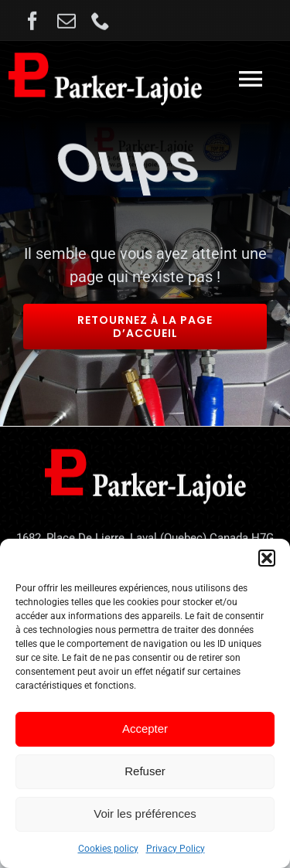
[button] (267, 558)
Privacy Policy (176, 849)
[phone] (101, 23)
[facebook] (32, 23)
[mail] (67, 23)
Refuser (145, 771)
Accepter (145, 728)
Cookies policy (108, 849)
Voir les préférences (145, 814)
